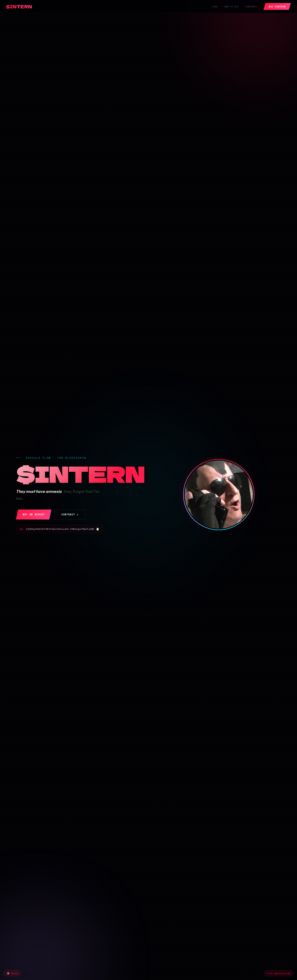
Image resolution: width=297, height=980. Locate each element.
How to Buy (231, 7)
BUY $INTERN (277, 7)
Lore (215, 7)
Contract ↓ (70, 515)
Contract (251, 7)
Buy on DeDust (34, 515)
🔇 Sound (12, 973)
